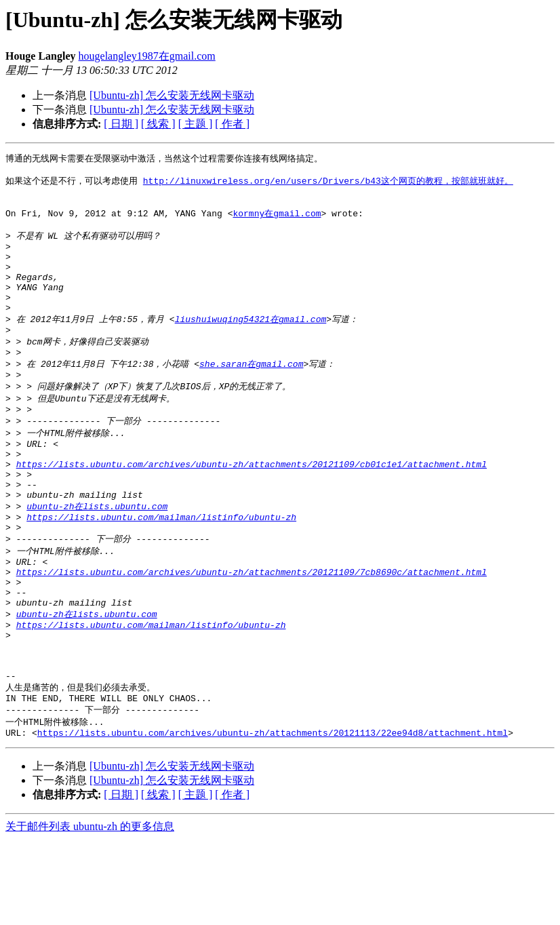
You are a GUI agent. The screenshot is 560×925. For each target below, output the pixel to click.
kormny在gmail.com (277, 221)
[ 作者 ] (232, 124)
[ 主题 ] (196, 124)
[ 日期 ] (121, 124)
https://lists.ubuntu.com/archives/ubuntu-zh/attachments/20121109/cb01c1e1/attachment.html (252, 508)
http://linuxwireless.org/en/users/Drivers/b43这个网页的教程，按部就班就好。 (328, 184)
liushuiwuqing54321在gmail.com (251, 345)
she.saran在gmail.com (251, 395)
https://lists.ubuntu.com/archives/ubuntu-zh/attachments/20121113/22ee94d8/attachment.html (273, 818)
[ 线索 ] (158, 124)
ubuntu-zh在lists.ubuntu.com (97, 557)
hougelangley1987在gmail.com (147, 56)
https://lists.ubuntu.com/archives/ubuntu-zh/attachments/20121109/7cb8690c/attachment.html (252, 632)
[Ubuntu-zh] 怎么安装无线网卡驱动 (172, 95)
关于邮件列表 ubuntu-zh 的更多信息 (90, 912)
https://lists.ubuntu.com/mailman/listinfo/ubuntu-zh (161, 570)
